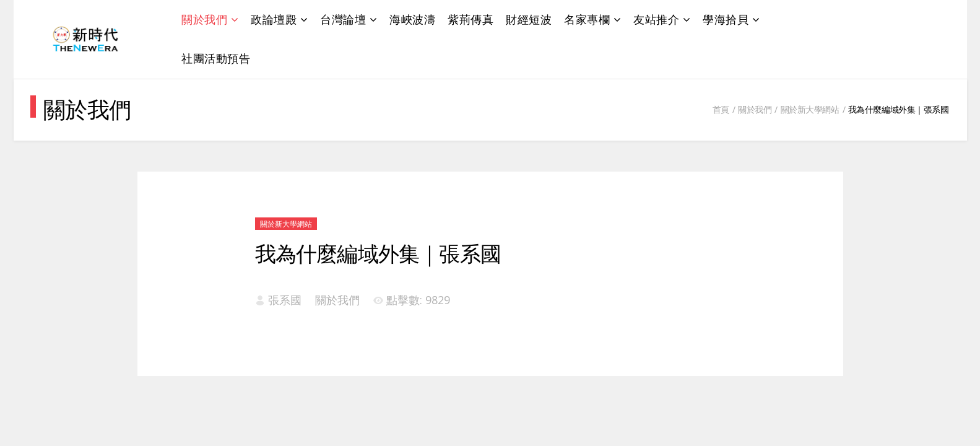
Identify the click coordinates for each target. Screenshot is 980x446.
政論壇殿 (274, 19)
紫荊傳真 (470, 19)
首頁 (721, 109)
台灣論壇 (343, 19)
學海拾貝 (726, 19)
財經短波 (529, 19)
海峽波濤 (412, 19)
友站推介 (656, 19)
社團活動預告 (216, 58)
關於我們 (204, 19)
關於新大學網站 (810, 109)
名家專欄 (587, 19)
